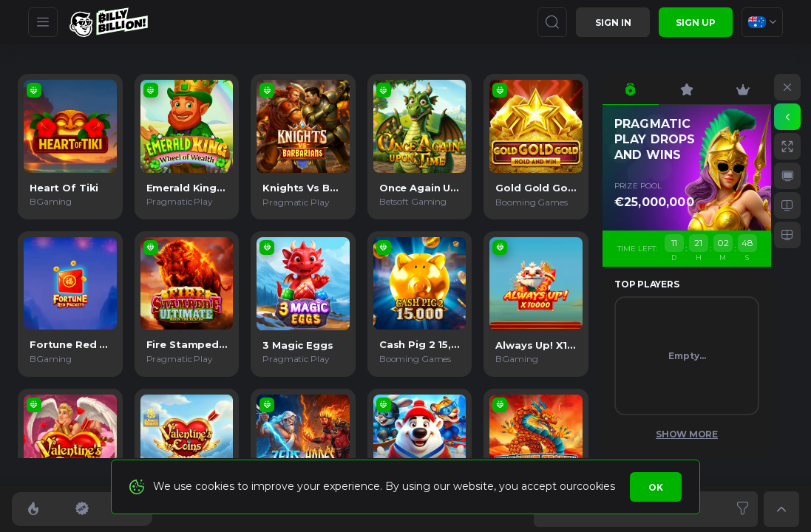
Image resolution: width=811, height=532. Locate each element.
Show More (687, 434)
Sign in (613, 23)
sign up (696, 23)
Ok (656, 487)
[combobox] (762, 22)
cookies (595, 486)
